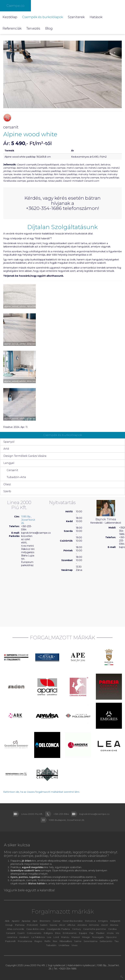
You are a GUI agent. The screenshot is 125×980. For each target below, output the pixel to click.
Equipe (83, 933)
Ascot (105, 925)
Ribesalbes (66, 941)
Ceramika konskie (73, 921)
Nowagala (98, 937)
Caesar (57, 921)
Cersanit (12, 470)
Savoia (53, 925)
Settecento (106, 941)
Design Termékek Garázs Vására (25, 456)
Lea (49, 937)
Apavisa (26, 921)
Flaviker (101, 933)
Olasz (7, 484)
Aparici (16, 921)
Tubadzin (51, 945)
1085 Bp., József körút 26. (28, 520)
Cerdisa (112, 929)
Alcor (62, 925)
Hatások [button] (96, 17)
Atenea (114, 925)
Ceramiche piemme (95, 929)
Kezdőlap (10, 17)
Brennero (45, 921)
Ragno (39, 941)
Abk (7, 921)
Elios (58, 933)
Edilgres (48, 933)
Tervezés (33, 28)
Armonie (94, 925)
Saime (78, 941)
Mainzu (65, 937)
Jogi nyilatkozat (56, 965)
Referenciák (12, 28)
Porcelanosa (25, 941)
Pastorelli (11, 941)
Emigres (103, 921)
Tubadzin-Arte (16, 477)
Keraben (24, 937)
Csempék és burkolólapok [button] (43, 17)
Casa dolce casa (35, 929)
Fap (92, 933)
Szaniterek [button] (76, 17)
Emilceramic (70, 933)
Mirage (86, 937)
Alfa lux (72, 925)
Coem (21, 933)
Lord (56, 937)
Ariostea (82, 925)
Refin (48, 941)
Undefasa (64, 945)
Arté (6, 449)
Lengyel (9, 463)
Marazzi (76, 937)
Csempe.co (15, 6)
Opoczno (111, 937)
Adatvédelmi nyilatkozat (81, 965)
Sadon (44, 925)
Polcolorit (32, 925)
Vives (74, 945)
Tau (117, 941)
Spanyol (9, 442)
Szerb (7, 491)
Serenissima (91, 941)
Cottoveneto (34, 933)
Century (77, 929)
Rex (55, 941)
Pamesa (20, 925)
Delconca (90, 921)
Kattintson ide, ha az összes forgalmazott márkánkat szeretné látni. (42, 792)
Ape (35, 921)
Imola (110, 933)
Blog (49, 28)
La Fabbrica (38, 937)
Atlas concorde (16, 929)
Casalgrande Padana (58, 929)
